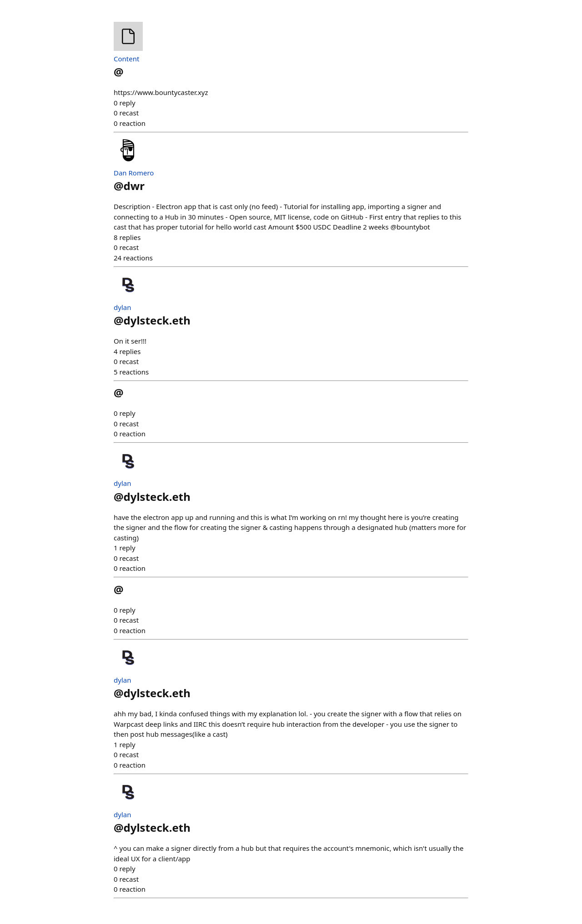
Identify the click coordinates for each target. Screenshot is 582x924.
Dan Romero (134, 173)
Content (126, 59)
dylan (122, 307)
